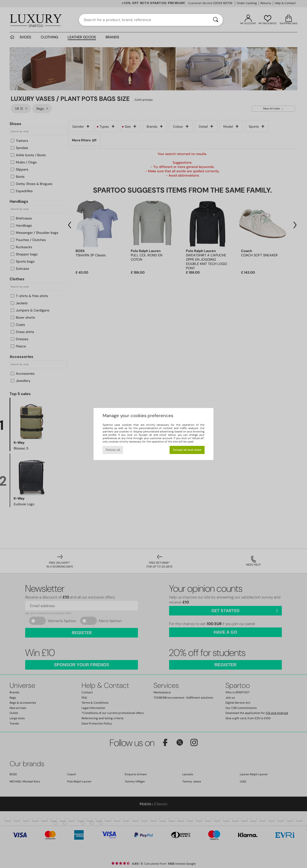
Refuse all (113, 450)
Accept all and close (187, 450)
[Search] (216, 20)
